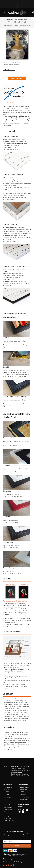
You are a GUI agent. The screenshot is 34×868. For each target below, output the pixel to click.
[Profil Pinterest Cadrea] (20, 812)
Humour (16, 26)
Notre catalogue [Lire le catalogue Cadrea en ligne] (25, 797)
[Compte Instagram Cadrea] (23, 810)
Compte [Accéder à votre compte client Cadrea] (14, 6)
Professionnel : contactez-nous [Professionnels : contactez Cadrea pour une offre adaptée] (9, 808)
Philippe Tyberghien (25, 26)
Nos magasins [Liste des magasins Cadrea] (8, 797)
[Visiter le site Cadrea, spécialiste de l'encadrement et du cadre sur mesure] (6, 767)
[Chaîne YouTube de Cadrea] (23, 812)
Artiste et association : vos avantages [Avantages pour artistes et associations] (9, 814)
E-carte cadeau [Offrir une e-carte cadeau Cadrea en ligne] (25, 2)
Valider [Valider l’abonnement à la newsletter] (17, 846)
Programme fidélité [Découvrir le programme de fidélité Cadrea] (23, 791)
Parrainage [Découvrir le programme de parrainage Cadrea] (23, 794)
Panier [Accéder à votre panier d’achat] (21, 6)
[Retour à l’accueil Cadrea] (17, 13)
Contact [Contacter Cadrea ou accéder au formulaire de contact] (15, 2)
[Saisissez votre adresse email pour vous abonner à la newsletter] (17, 841)
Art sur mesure (8, 26)
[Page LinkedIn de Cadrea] (27, 810)
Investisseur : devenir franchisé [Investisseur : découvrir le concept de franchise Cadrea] (9, 819)
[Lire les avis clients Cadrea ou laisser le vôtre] (10, 865)
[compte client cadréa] (29, 12)
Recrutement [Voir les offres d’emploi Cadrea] (24, 800)
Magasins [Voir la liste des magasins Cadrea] (8, 2)
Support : (7, 70)
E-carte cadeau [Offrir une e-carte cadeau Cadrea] (24, 787)
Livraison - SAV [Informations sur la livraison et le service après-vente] (9, 792)
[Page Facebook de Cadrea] (20, 810)
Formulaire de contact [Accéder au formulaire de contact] (8, 788)
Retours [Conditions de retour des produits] (6, 794)
